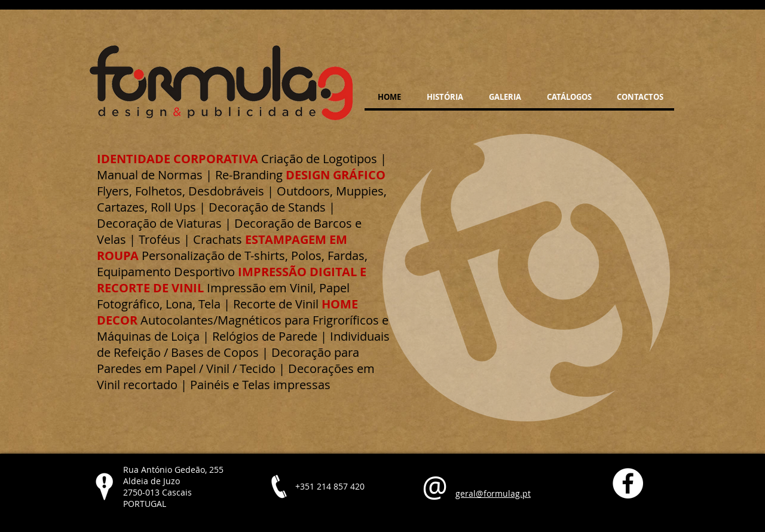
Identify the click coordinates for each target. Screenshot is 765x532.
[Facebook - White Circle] (628, 483)
